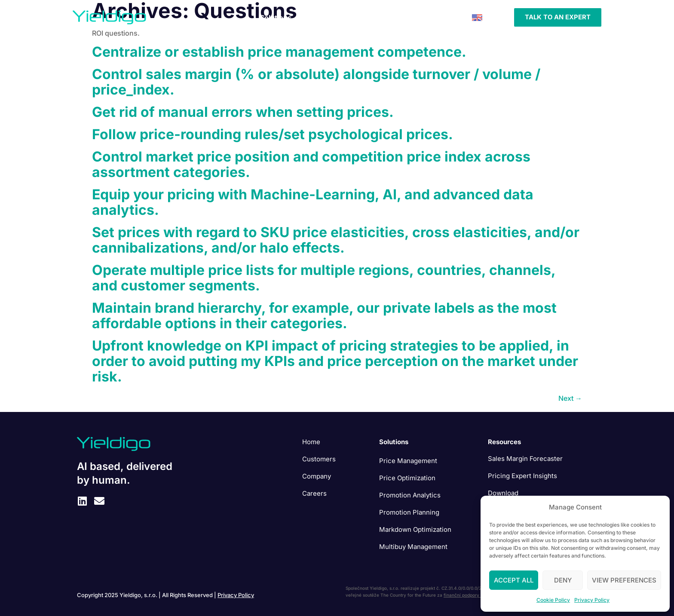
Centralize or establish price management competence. (279, 52)
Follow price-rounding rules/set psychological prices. (273, 134)
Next (570, 398)
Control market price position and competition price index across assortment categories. (311, 164)
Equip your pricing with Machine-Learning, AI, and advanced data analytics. (313, 202)
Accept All (514, 580)
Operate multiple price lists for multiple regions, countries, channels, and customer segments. (324, 278)
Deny (563, 580)
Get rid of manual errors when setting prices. (243, 112)
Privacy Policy (592, 600)
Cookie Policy (553, 600)
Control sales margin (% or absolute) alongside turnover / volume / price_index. (316, 82)
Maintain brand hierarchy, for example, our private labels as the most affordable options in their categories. (324, 316)
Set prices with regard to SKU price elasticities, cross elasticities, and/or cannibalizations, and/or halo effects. (336, 240)
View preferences (624, 580)
